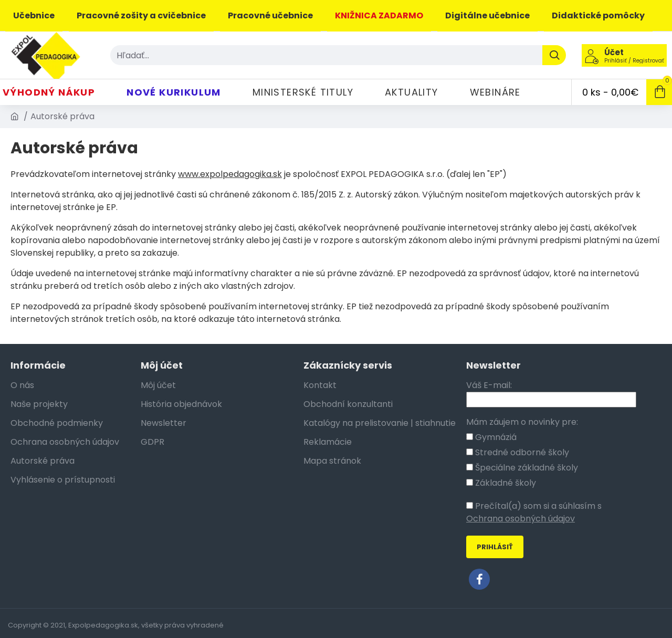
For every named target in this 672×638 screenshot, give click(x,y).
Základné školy (501, 483)
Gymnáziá (491, 437)
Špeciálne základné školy (522, 468)
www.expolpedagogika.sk (230, 174)
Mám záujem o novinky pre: (522, 422)
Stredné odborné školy (518, 452)
